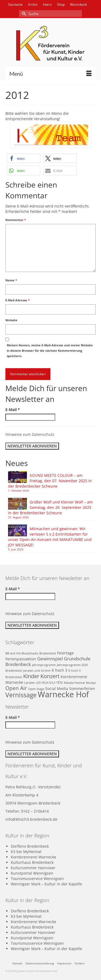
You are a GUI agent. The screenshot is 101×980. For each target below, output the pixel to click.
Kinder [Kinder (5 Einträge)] (31, 676)
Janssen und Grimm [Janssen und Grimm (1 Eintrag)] (37, 671)
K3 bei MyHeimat (26, 852)
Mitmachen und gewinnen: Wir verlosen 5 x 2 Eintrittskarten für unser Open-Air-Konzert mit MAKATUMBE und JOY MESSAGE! (50, 537)
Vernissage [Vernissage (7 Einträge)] (21, 695)
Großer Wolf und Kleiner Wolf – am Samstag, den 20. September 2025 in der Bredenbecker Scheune (50, 507)
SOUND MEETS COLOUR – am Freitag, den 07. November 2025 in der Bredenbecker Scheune (50, 481)
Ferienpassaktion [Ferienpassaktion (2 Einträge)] (21, 659)
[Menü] (50, 74)
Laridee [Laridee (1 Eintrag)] (29, 683)
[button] (24, 158)
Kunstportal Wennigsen (32, 873)
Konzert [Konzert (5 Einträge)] (50, 676)
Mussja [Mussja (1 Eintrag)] (91, 683)
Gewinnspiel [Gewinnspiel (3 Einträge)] (50, 659)
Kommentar (16, 220)
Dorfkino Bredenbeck (30, 846)
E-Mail (13, 410)
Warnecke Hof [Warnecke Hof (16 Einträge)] (63, 694)
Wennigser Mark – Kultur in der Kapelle (46, 884)
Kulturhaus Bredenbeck (32, 862)
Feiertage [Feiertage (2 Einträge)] (65, 653)
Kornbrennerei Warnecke (34, 857)
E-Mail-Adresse (18, 300)
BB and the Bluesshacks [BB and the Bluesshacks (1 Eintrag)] (22, 653)
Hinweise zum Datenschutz (30, 434)
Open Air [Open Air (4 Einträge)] (16, 688)
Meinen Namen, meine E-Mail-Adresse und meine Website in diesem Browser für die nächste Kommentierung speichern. (50, 351)
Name (11, 280)
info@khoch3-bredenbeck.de (31, 819)
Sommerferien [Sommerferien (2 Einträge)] (82, 689)
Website (11, 320)
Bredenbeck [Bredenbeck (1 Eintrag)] (48, 653)
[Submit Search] (23, 14)
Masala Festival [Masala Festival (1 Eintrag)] (74, 683)
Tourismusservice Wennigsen (37, 879)
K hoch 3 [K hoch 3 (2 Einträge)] (60, 670)
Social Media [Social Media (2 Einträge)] (57, 689)
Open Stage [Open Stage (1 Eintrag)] (36, 689)
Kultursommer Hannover (33, 868)
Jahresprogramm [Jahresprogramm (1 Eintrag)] (44, 665)
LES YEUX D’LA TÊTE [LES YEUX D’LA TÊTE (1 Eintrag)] (49, 683)
